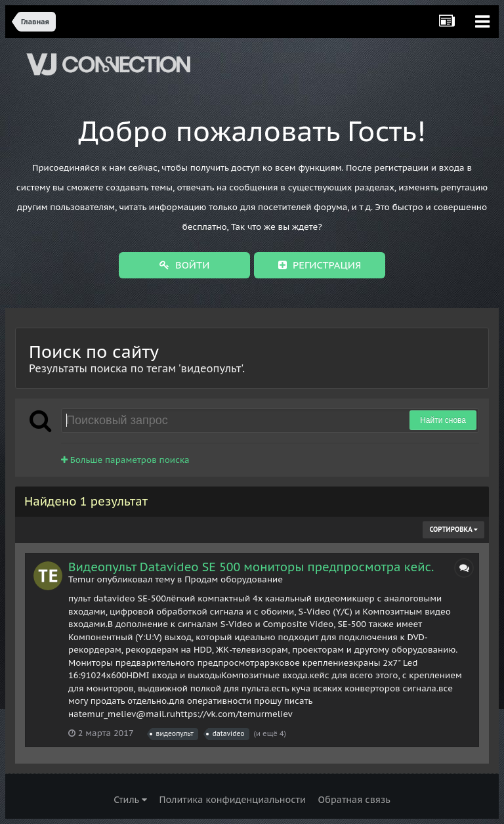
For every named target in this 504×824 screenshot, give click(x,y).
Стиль (130, 800)
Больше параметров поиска (125, 460)
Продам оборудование (234, 579)
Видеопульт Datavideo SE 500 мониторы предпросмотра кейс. (251, 567)
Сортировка (453, 530)
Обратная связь (354, 800)
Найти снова (443, 420)
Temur (81, 579)
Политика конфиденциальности (232, 800)
